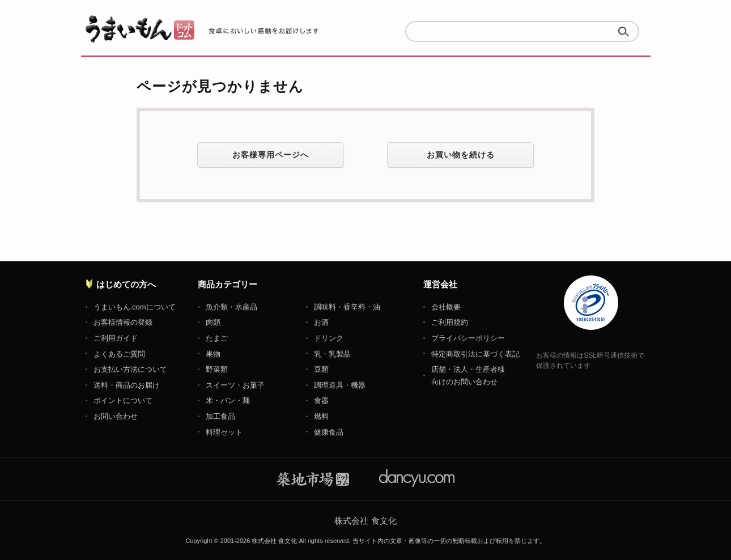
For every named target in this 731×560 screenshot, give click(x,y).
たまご (217, 338)
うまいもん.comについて (135, 307)
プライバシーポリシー (468, 338)
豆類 (321, 369)
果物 (213, 354)
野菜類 (217, 369)
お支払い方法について (130, 369)
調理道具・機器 (340, 385)
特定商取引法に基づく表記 (475, 354)
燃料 (321, 416)
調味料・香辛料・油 (347, 307)
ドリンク (329, 338)
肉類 (213, 322)
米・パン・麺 (228, 400)
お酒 (321, 322)
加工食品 (220, 416)
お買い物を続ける (461, 155)
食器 (321, 400)
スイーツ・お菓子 (235, 385)
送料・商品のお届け (127, 385)
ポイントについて (123, 400)
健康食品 (329, 432)
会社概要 (446, 307)
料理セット (224, 432)
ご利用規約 (450, 322)
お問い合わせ (116, 416)
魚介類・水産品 (231, 307)
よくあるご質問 (119, 354)
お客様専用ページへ (271, 155)
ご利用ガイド (116, 338)
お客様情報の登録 (123, 322)
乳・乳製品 (332, 354)
